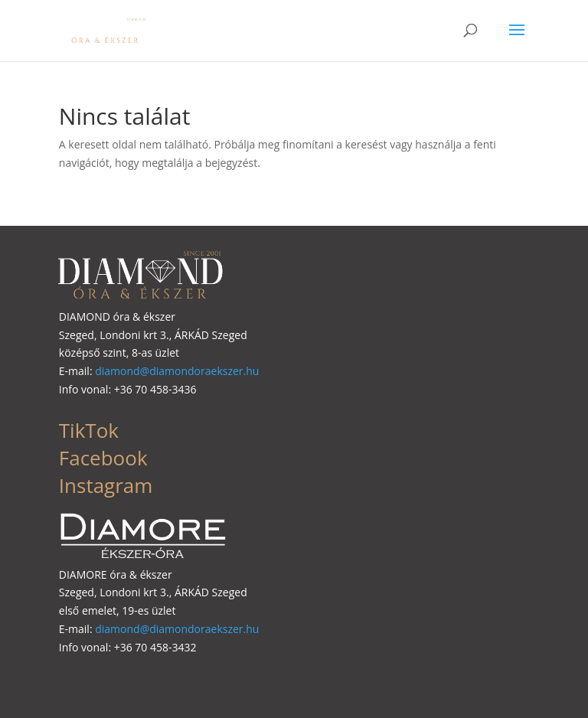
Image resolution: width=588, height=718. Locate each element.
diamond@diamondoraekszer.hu (177, 371)
